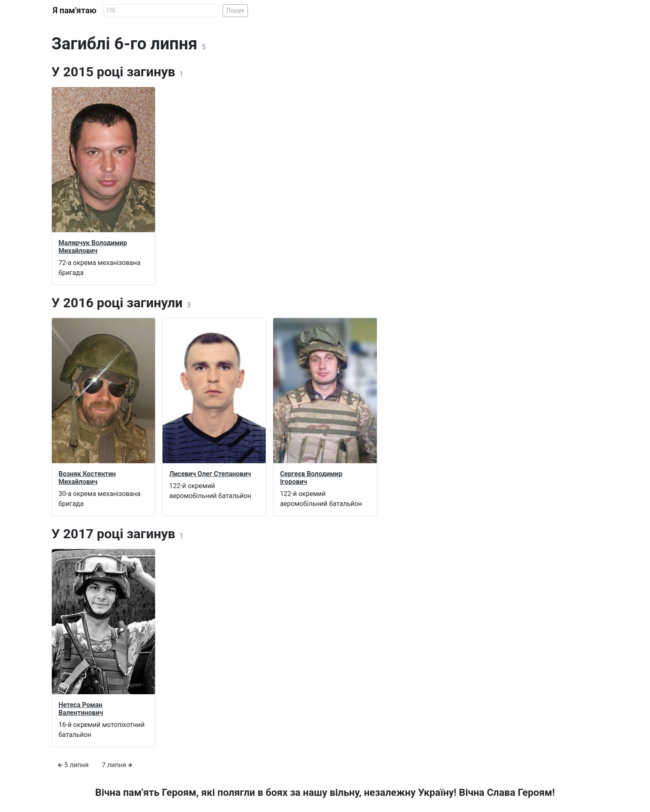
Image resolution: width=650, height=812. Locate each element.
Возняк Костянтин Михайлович (87, 478)
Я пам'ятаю (74, 10)
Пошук (235, 10)
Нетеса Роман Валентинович (81, 709)
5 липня (73, 765)
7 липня (117, 765)
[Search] (161, 11)
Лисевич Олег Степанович (210, 474)
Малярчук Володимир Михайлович (93, 247)
